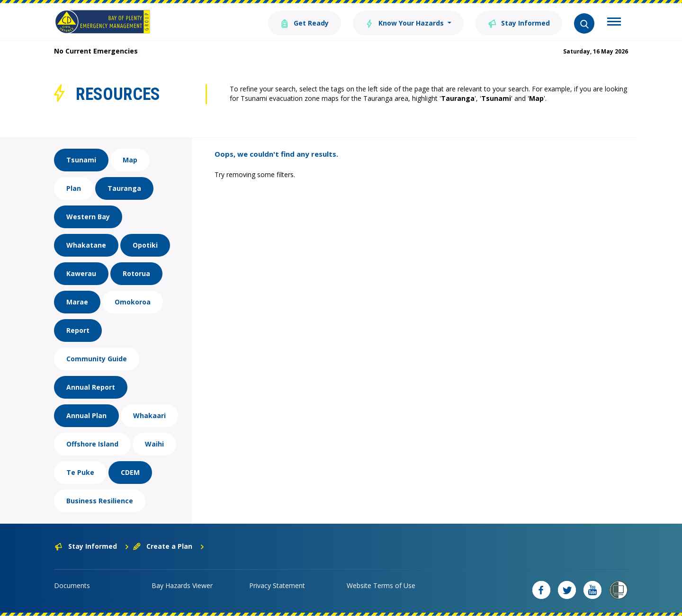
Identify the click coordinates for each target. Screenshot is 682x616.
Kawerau (81, 273)
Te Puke (80, 472)
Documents (72, 585)
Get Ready (305, 22)
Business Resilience (100, 501)
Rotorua (136, 273)
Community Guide (97, 359)
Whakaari (149, 415)
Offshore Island (92, 444)
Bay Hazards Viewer (182, 585)
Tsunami (81, 160)
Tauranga (124, 188)
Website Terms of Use (381, 585)
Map (130, 160)
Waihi (154, 444)
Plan (74, 188)
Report (78, 330)
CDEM (130, 472)
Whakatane (86, 245)
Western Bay (88, 217)
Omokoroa (133, 302)
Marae (77, 302)
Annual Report (91, 387)
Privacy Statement (277, 585)
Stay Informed (519, 22)
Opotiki (145, 245)
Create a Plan (169, 546)
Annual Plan (86, 415)
